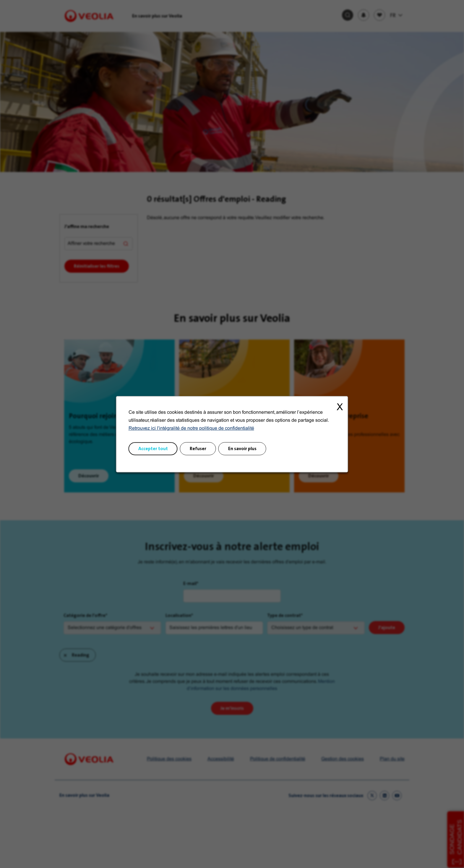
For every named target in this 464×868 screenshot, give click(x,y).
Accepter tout (153, 448)
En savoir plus (242, 448)
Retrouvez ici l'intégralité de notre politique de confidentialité (191, 428)
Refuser (198, 448)
